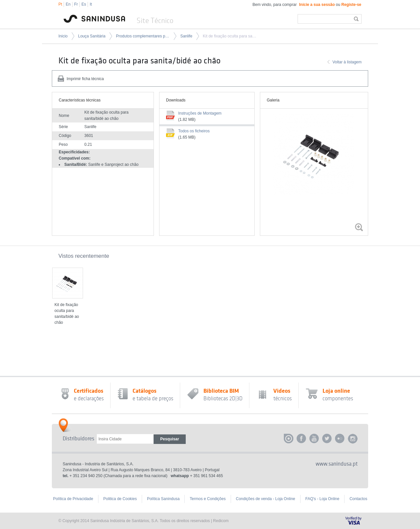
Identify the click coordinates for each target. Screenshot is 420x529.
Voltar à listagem (347, 62)
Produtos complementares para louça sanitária (143, 36)
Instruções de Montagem (200, 113)
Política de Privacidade (73, 499)
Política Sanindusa (163, 499)
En (68, 4)
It (91, 4)
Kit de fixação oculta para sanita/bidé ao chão (230, 36)
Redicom (221, 521)
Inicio (63, 36)
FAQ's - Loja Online (323, 499)
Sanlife (186, 36)
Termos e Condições (208, 499)
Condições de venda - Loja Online (266, 499)
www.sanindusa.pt (337, 464)
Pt (60, 4)
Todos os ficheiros (194, 131)
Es (84, 4)
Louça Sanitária (92, 36)
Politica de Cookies (120, 499)
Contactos (358, 499)
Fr (76, 4)
